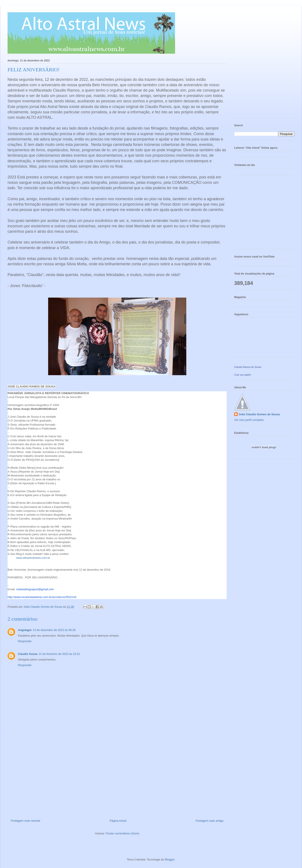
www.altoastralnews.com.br (34, 558)
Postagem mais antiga (210, 821)
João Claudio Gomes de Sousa (259, 414)
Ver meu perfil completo (249, 420)
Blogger (170, 859)
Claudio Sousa (28, 654)
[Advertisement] (117, 773)
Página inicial (118, 821)
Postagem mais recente (26, 821)
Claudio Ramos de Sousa (248, 367)
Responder (25, 641)
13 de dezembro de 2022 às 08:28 (54, 630)
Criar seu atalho (243, 375)
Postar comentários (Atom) (123, 833)
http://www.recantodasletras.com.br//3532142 (42, 597)
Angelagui (25, 630)
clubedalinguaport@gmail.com (35, 589)
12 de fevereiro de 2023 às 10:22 (59, 654)
